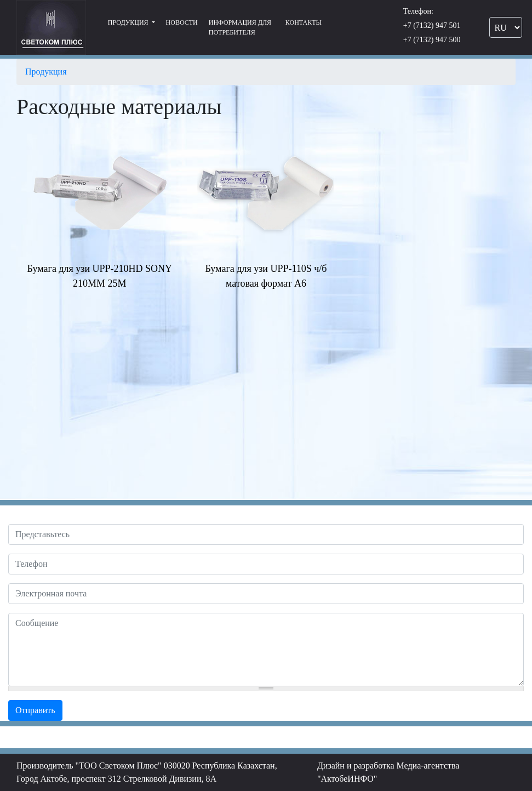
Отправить (35, 710)
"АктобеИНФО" (347, 779)
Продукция (129, 22)
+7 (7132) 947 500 (432, 40)
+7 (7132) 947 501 (432, 25)
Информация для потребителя (240, 27)
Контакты (304, 22)
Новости (182, 22)
